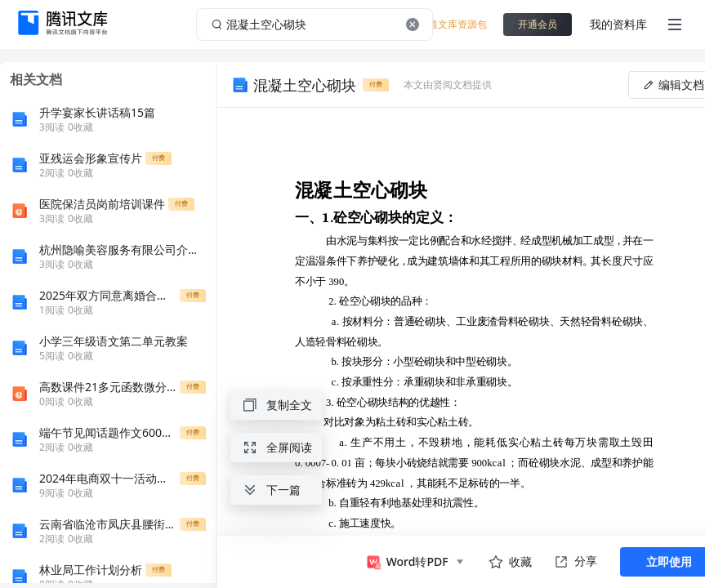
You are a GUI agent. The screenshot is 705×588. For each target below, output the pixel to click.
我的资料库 (618, 24)
